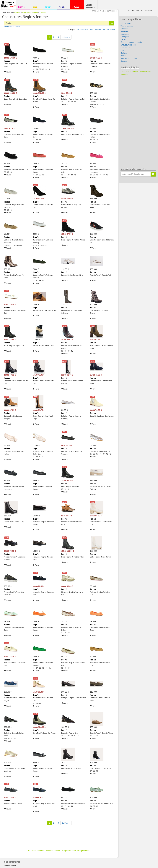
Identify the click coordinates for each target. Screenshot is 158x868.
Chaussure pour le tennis (131, 42)
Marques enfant (84, 851)
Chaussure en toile (128, 45)
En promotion (83, 29)
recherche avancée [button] (12, 27)
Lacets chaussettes (91, 6)
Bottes (123, 56)
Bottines (124, 53)
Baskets (124, 61)
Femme (23, 7)
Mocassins (125, 34)
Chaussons (125, 48)
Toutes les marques (36, 851)
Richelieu (124, 31)
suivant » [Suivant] (66, 37)
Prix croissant (96, 29)
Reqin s (43, 13)
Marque (63, 7)
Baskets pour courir (129, 58)
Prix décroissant (110, 29)
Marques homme (69, 851)
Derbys (123, 39)
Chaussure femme (30, 13)
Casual (123, 50)
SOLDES (77, 7)
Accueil (17, 13)
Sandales (124, 29)
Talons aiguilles (127, 26)
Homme (36, 7)
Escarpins (125, 37)
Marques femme (53, 851)
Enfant (50, 7)
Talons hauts (126, 23)
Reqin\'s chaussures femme (105, 11)
